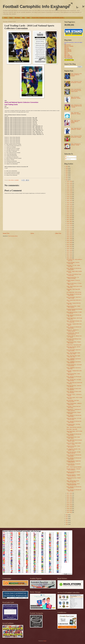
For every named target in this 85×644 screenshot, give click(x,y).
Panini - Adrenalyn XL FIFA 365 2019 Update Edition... (74, 269)
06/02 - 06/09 (70, 239)
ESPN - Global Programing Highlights (74, 467)
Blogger (45, 641)
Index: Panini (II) (68, 51)
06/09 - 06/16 (70, 237)
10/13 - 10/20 (70, 202)
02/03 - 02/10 (70, 505)
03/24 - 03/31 (70, 258)
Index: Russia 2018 (68, 57)
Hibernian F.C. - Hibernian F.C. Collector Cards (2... (73, 330)
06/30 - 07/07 (70, 231)
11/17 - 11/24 (70, 193)
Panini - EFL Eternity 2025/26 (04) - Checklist (76, 98)
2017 (67, 517)
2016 (67, 519)
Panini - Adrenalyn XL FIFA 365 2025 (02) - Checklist (76, 137)
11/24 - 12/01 (70, 191)
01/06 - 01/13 (70, 512)
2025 (67, 168)
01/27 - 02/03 (70, 507)
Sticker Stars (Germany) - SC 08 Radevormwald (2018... (73, 484)
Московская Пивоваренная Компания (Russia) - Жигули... (74, 310)
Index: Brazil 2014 (68, 56)
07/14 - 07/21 (70, 227)
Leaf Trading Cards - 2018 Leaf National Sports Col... (73, 333)
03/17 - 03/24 (70, 493)
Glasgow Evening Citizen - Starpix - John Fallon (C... (74, 374)
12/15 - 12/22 (70, 185)
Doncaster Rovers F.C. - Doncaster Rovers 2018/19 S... (74, 469)
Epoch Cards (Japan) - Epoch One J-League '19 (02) (74, 298)
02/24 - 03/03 (70, 499)
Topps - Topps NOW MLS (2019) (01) (74, 427)
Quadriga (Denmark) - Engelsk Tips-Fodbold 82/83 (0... (74, 461)
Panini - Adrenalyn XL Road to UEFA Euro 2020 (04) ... (74, 389)
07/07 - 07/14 (70, 229)
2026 (67, 166)
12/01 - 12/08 (70, 189)
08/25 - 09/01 (70, 216)
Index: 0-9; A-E (67, 45)
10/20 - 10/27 (70, 200)
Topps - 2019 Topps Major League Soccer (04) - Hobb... (73, 353)
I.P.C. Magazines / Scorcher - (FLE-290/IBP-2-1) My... (74, 450)
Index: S (66, 52)
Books (11, 18)
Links (28, 18)
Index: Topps (67, 55)
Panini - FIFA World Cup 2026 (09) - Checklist (76, 144)
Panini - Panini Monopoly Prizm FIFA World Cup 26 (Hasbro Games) (76, 90)
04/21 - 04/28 (70, 250)
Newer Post (6, 233)
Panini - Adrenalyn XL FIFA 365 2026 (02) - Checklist (76, 82)
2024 (67, 170)
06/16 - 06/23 (70, 235)
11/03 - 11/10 (70, 197)
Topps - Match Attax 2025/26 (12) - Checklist (76, 113)
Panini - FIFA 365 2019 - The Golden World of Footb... (74, 380)
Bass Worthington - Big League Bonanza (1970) (73, 401)
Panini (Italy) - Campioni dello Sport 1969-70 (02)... (74, 407)
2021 (67, 176)
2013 (67, 524)
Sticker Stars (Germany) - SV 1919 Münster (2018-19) (74, 453)
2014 (67, 523)
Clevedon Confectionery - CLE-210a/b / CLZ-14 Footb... (74, 365)
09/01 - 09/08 (70, 214)
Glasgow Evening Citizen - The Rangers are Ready (73, 278)
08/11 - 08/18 (70, 220)
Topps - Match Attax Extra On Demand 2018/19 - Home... (74, 441)
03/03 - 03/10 (70, 497)
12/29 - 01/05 (70, 181)
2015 (67, 521)
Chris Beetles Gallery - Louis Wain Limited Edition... (73, 425)
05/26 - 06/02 (70, 241)
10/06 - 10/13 (70, 204)
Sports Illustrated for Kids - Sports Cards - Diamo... (73, 438)
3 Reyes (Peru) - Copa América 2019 (74, 345)
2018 (67, 515)
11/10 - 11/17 (70, 195)
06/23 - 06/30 (70, 233)
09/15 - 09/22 (70, 210)
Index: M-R (67, 49)
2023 (67, 172)
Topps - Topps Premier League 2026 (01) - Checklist (75, 122)
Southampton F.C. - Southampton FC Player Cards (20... (74, 410)
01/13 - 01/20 (70, 510)
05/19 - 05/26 (70, 243)
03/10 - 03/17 (70, 495)
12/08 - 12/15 (70, 187)
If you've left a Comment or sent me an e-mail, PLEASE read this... (48, 18)
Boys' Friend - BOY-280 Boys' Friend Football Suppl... (74, 275)
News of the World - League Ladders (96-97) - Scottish (74, 444)
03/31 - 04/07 (70, 256)
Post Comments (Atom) (13, 236)
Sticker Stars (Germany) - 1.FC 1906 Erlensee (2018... (74, 419)
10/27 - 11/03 (70, 199)
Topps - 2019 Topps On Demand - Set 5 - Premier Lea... (74, 322)
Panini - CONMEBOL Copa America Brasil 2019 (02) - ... (74, 359)
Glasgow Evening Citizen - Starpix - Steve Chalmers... (74, 307)
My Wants (17, 18)
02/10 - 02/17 (70, 503)
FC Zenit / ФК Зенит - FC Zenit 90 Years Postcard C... (73, 464)
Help (23, 18)
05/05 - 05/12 (70, 246)
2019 (67, 180)
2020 (67, 178)
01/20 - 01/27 (70, 509)
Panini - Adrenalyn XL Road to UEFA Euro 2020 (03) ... (74, 392)
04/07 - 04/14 (70, 254)
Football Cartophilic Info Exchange (36, 7)
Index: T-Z (66, 54)
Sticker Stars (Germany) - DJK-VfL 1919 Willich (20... (73, 347)
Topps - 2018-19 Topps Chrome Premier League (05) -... (73, 481)
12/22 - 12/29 (70, 183)
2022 (67, 174)
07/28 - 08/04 (70, 223)
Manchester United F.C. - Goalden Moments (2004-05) (73, 475)
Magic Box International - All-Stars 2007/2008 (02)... (73, 472)
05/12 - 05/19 (70, 245)
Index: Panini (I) (68, 50)
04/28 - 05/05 (70, 248)
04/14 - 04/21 (70, 252)
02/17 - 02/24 (70, 501)
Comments (68, 159)
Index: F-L (67, 47)
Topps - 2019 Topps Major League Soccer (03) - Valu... (73, 356)
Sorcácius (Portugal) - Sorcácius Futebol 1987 (73, 263)
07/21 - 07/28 (70, 225)
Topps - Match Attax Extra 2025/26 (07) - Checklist (76, 129)
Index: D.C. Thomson (69, 46)
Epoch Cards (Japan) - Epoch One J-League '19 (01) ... (74, 350)
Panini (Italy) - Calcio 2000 (72, 429)
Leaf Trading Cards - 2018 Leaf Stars (74, 292)
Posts (67, 157)
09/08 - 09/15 (70, 212)
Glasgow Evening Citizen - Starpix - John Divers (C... (74, 447)
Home (6, 18)
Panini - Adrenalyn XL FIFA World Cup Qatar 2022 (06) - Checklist (76, 106)
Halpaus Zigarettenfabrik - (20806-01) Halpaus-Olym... (74, 404)
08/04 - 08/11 (70, 222)
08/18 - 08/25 (70, 218)
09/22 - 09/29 (70, 208)
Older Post (58, 233)
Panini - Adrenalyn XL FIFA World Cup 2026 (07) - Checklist (76, 75)
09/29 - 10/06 (70, 206)
